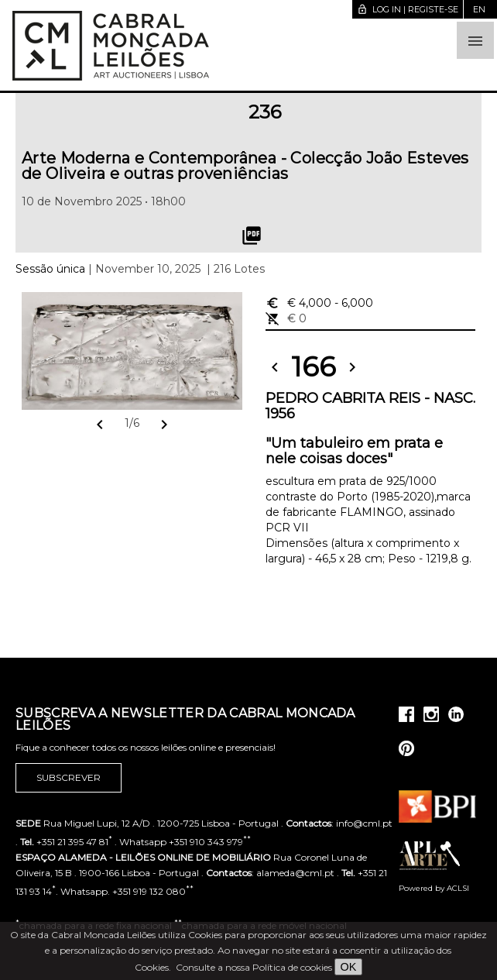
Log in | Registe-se (408, 9)
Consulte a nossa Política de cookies (254, 967)
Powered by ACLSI (434, 888)
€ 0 (286, 318)
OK (349, 967)
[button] (475, 40)
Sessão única (50, 269)
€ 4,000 (319, 303)
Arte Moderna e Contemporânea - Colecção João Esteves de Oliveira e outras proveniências (245, 166)
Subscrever (69, 778)
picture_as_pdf (252, 236)
